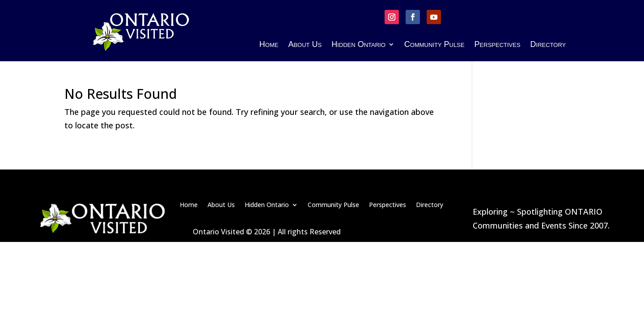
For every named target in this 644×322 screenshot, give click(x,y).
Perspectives (498, 45)
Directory (548, 45)
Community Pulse (434, 45)
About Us (305, 45)
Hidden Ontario (358, 45)
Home (269, 45)
